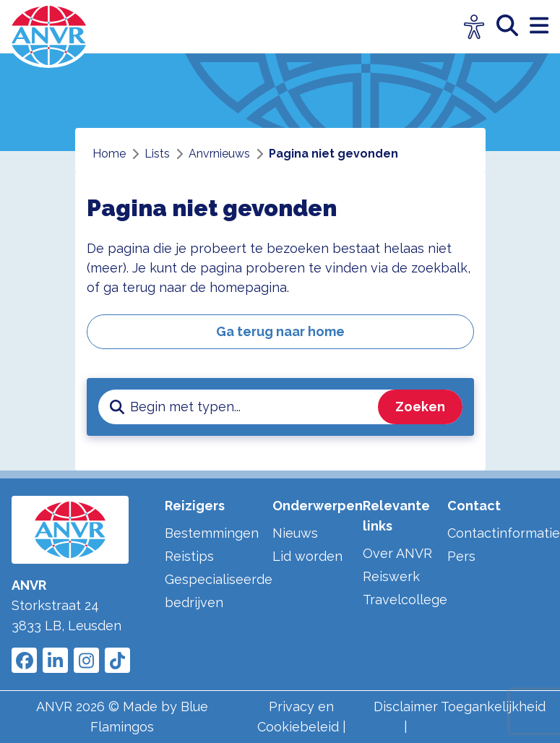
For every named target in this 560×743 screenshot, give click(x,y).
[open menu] (539, 26)
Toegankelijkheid (493, 707)
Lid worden (307, 556)
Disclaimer (406, 707)
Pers (461, 556)
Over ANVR (397, 553)
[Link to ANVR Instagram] (86, 660)
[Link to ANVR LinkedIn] (55, 660)
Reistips (189, 556)
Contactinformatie (504, 533)
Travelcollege (405, 600)
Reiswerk (391, 576)
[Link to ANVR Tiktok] (117, 660)
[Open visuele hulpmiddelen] (474, 27)
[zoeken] (513, 26)
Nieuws (295, 533)
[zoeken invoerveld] (251, 407)
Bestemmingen (212, 533)
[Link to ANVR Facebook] (24, 660)
